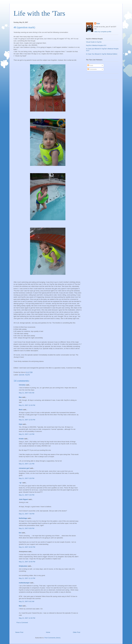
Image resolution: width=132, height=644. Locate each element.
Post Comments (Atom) (52, 638)
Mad (20, 606)
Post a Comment (22, 623)
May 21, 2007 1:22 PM (27, 464)
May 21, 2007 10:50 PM (27, 562)
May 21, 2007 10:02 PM (27, 547)
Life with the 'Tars (39, 13)
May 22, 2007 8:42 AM (27, 601)
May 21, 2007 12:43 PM (27, 405)
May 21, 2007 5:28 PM (27, 478)
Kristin (21, 439)
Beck (21, 410)
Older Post (77, 632)
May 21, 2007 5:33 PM (27, 495)
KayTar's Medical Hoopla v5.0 (96, 45)
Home (48, 632)
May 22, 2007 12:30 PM (27, 618)
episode (22, 375)
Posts (90, 65)
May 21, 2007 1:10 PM (27, 434)
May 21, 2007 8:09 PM (27, 528)
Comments (92, 69)
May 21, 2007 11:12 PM (27, 578)
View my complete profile (103, 32)
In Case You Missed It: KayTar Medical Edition (102, 54)
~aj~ (20, 483)
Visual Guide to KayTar (94, 42)
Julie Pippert (23, 499)
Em (20, 533)
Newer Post (19, 632)
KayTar (27, 375)
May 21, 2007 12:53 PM (27, 420)
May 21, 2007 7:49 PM (27, 514)
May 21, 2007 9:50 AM (27, 393)
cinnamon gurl (24, 468)
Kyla (20, 424)
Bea (20, 397)
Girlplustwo (23, 566)
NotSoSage (23, 518)
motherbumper (24, 583)
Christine (22, 385)
